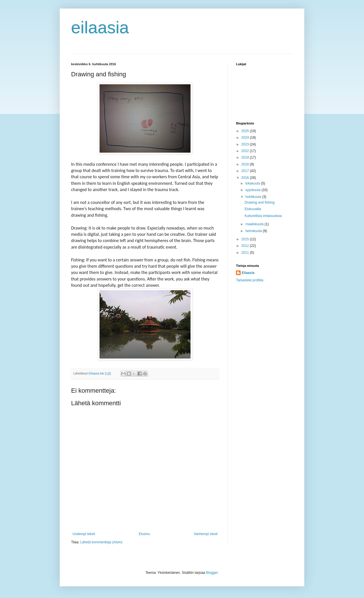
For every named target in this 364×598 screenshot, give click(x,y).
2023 (246, 144)
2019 (246, 157)
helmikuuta (254, 231)
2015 (246, 239)
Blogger (212, 573)
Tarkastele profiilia (250, 280)
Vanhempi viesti (206, 534)
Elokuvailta (253, 209)
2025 (246, 131)
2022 (246, 151)
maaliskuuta (255, 224)
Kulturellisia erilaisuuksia (263, 216)
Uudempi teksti (84, 534)
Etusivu (144, 534)
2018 (246, 164)
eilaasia (100, 27)
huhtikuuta (254, 197)
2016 (246, 178)
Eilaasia (248, 273)
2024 (246, 138)
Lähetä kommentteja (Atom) (101, 542)
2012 (246, 246)
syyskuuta (254, 190)
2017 (246, 171)
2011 (246, 253)
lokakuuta (253, 183)
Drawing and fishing (259, 202)
